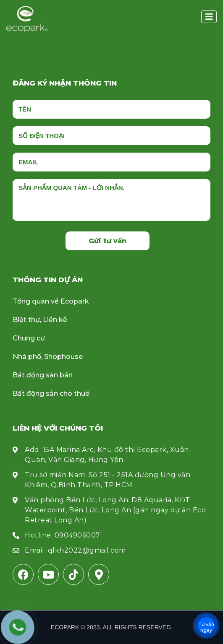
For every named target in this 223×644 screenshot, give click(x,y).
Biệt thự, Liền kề (40, 320)
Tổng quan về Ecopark (51, 301)
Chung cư (29, 338)
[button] (209, 17)
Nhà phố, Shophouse (48, 357)
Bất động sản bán (43, 375)
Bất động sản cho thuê (51, 393)
